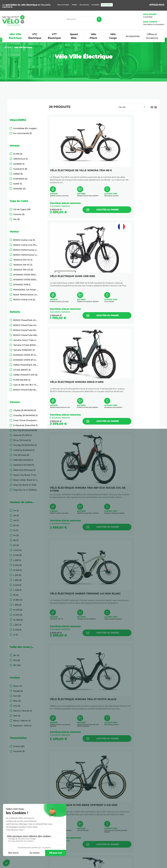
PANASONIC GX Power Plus (26, 290)
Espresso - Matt (22, 726)
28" (17, 665)
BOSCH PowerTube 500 (26, 330)
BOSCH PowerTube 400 (26, 325)
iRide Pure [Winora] (24, 470)
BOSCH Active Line (24, 240)
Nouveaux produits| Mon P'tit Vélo (25, 824)
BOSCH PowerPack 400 (26, 320)
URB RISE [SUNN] (23, 460)
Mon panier (150, 14)
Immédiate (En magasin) (26, 128)
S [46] (17, 630)
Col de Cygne (22, 209)
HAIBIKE (19, 164)
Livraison (12, 800)
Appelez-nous (157, 5)
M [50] (18, 600)
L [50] (17, 580)
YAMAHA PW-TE (23, 260)
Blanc (18, 686)
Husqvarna (20, 169)
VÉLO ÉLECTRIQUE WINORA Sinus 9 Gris (74, 277)
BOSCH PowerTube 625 (26, 335)
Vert (17, 716)
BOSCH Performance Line (26, 250)
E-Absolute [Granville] (25, 425)
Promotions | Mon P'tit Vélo (22, 819)
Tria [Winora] (21, 455)
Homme (19, 214)
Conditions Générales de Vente (62, 864)
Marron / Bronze (23, 711)
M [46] (18, 610)
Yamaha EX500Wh (24, 350)
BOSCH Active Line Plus (26, 245)
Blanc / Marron (22, 721)
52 (16, 530)
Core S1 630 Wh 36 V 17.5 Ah (26, 385)
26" (16, 655)
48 (16, 521)
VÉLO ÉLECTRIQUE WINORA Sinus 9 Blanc (74, 594)
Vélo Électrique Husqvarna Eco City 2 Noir (71, 700)
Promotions (107, 5)
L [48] (17, 590)
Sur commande (22, 133)
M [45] (18, 570)
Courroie (19, 751)
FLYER (18, 154)
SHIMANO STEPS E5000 (26, 280)
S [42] (17, 585)
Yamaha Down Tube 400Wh (26, 340)
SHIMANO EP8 (22, 285)
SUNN (18, 184)
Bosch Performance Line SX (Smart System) (26, 295)
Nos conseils (13, 809)
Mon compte (150, 22)
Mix (16, 219)
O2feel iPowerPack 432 (26, 365)
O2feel (18, 174)
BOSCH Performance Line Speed (26, 255)
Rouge (18, 691)
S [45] (17, 555)
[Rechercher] (83, 19)
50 (16, 525)
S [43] (17, 565)
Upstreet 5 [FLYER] (24, 465)
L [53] (17, 560)
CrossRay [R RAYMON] (25, 415)
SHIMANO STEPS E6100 (26, 275)
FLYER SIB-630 (22, 380)
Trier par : (132, 107)
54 (16, 535)
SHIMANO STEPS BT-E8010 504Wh (26, 355)
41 (16, 635)
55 (16, 595)
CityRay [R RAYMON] (25, 410)
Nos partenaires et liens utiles (23, 814)
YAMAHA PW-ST (23, 265)
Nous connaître (63, 5)
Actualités (95, 5)
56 (16, 540)
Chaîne (19, 746)
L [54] (17, 625)
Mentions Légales (97, 864)
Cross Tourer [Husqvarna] (26, 420)
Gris (17, 706)
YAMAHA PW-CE (23, 270)
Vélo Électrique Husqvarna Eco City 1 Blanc (126, 489)
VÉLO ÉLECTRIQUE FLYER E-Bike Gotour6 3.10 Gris (127, 594)
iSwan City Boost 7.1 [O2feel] (26, 475)
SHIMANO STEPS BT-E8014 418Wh (26, 360)
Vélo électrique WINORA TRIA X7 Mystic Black (129, 383)
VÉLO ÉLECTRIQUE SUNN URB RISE (128, 170)
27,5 (17, 660)
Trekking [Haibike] (24, 450)
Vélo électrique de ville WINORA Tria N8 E (69, 171)
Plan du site (83, 864)
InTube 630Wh (22, 370)
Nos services (84, 5)
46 (16, 516)
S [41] (17, 550)
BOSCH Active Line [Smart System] (26, 300)
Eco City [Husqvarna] (25, 430)
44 (16, 511)
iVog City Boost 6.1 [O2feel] (26, 485)
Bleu (17, 701)
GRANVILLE (20, 159)
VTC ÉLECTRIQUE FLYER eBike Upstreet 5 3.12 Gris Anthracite (73, 489)
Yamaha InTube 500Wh (26, 345)
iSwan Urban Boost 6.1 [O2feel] (26, 480)
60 (16, 545)
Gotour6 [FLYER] (22, 435)
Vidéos (74, 5)
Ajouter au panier (85, 208)
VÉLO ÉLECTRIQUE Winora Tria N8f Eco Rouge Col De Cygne (127, 277)
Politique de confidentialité (34, 864)
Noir (17, 696)
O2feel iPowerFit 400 (25, 375)
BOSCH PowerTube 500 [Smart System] (26, 390)
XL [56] (18, 620)
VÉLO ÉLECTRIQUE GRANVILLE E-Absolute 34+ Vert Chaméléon (128, 700)
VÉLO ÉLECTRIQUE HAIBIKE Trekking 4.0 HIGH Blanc (68, 383)
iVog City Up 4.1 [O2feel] (26, 490)
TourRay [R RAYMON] (25, 445)
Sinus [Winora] (22, 440)
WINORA (19, 189)
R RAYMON (20, 179)
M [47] (18, 615)
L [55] (17, 605)
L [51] (17, 575)
